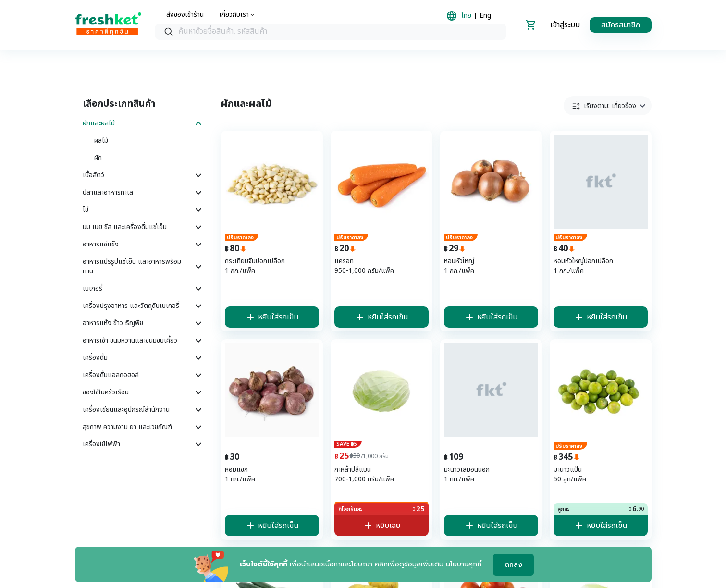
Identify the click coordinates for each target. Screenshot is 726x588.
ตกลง (513, 565)
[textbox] (340, 32)
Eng (485, 16)
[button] (608, 106)
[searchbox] (331, 32)
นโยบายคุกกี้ (464, 564)
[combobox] (331, 32)
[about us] (237, 15)
